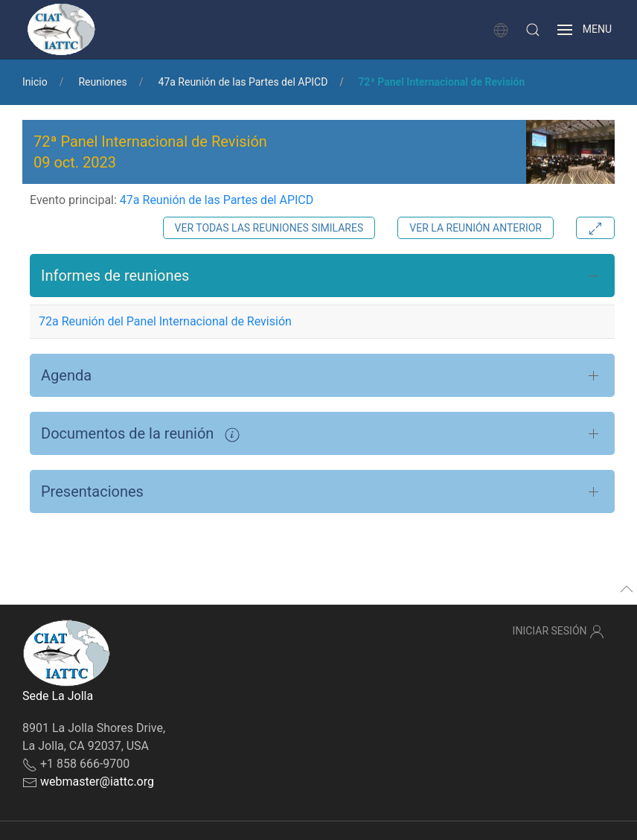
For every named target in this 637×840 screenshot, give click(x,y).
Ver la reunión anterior (476, 228)
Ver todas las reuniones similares (269, 228)
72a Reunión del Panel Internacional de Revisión (165, 321)
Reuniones (102, 82)
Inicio (35, 82)
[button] (533, 30)
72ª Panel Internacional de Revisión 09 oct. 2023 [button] (150, 152)
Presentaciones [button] (92, 491)
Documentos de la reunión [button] (140, 433)
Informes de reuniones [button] (115, 276)
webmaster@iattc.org (97, 782)
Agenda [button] (66, 375)
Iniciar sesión (558, 631)
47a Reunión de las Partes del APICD (243, 82)
